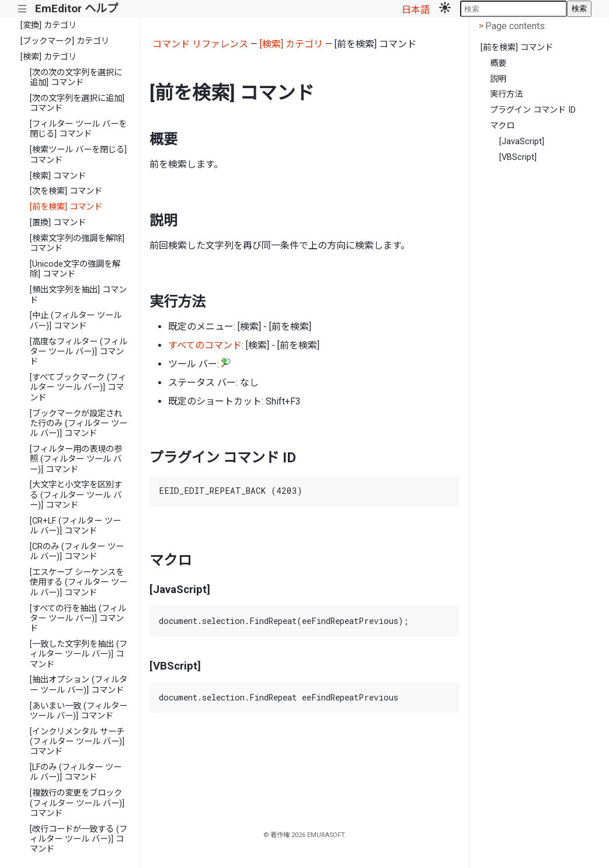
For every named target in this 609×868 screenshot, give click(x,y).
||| (22, 9)
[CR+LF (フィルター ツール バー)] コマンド (75, 526)
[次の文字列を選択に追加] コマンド (77, 103)
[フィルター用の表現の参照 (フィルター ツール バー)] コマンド (76, 459)
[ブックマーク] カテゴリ (65, 41)
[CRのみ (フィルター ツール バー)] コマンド (77, 552)
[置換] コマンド (58, 223)
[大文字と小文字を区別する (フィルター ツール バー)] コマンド (76, 495)
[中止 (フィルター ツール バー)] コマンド (76, 320)
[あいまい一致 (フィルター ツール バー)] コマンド (79, 711)
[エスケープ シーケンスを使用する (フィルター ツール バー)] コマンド (79, 583)
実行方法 (506, 94)
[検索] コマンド (58, 176)
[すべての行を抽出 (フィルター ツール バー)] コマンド (78, 619)
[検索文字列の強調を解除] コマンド (77, 243)
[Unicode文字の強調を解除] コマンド (75, 269)
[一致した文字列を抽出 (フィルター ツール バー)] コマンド (79, 654)
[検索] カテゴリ (48, 57)
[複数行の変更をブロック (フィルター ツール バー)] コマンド (77, 803)
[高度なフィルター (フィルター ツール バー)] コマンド (79, 352)
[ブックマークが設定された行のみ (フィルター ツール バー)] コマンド (79, 424)
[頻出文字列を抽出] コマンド (78, 295)
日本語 (416, 10)
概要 (498, 63)
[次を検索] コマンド (66, 191)
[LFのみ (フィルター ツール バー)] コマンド (76, 772)
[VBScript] (518, 157)
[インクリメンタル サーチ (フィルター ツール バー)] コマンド (77, 742)
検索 (579, 8)
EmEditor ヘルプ (76, 8)
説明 (498, 79)
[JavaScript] (522, 142)
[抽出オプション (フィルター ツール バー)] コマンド (79, 685)
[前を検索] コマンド (66, 207)
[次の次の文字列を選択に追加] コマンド (76, 78)
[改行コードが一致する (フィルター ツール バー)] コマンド (79, 839)
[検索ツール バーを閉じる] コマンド (78, 155)
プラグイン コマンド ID (533, 110)
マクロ (502, 126)
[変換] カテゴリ (48, 25)
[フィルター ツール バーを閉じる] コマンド (78, 129)
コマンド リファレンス (200, 44)
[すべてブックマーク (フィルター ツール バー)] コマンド (78, 388)
